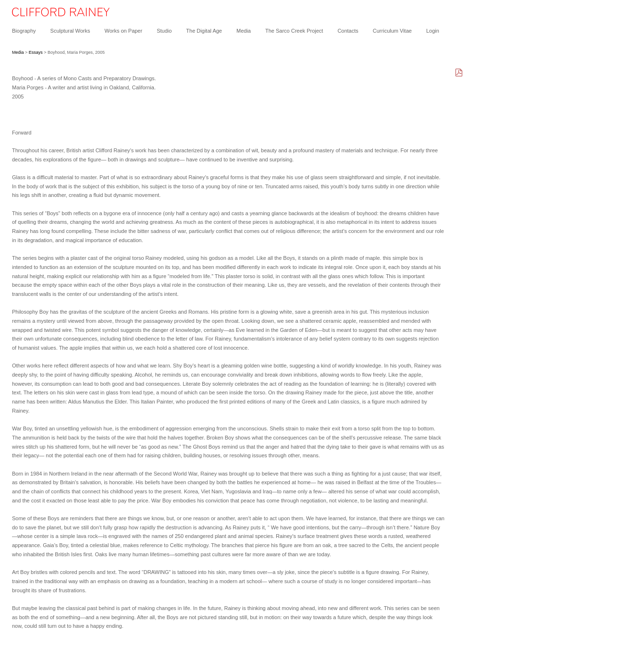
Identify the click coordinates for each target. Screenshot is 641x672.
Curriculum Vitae (392, 31)
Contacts (348, 31)
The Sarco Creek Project (294, 31)
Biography (24, 31)
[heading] (55, 14)
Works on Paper (123, 31)
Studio (164, 31)
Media (244, 31)
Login (433, 31)
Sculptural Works (70, 31)
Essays (36, 52)
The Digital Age (204, 31)
